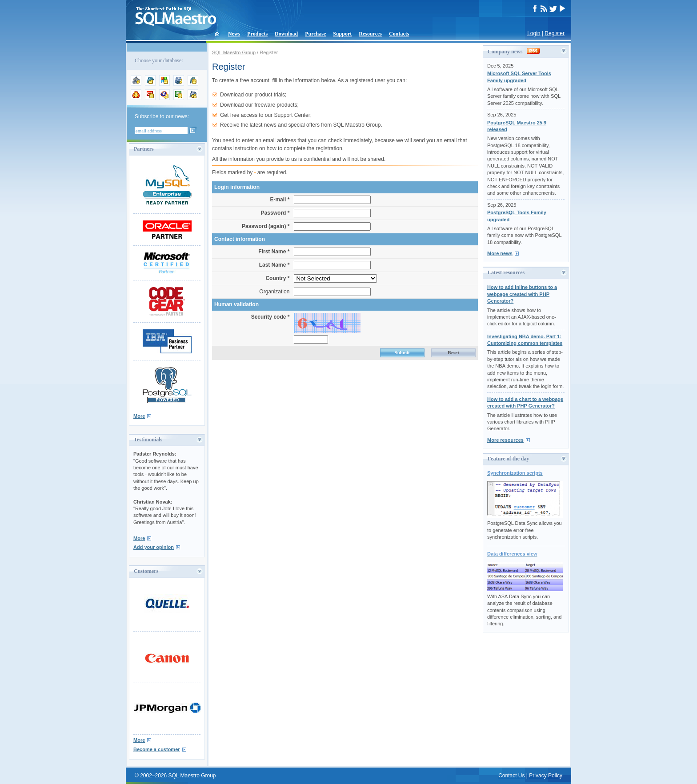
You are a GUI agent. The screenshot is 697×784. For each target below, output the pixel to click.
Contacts (399, 34)
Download (286, 34)
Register (555, 33)
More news (500, 253)
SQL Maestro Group (234, 52)
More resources (505, 440)
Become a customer (157, 749)
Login (534, 33)
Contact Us (511, 776)
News (234, 34)
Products (257, 34)
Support (342, 34)
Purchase (315, 34)
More (139, 416)
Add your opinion (154, 547)
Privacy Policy (546, 776)
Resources (370, 34)
